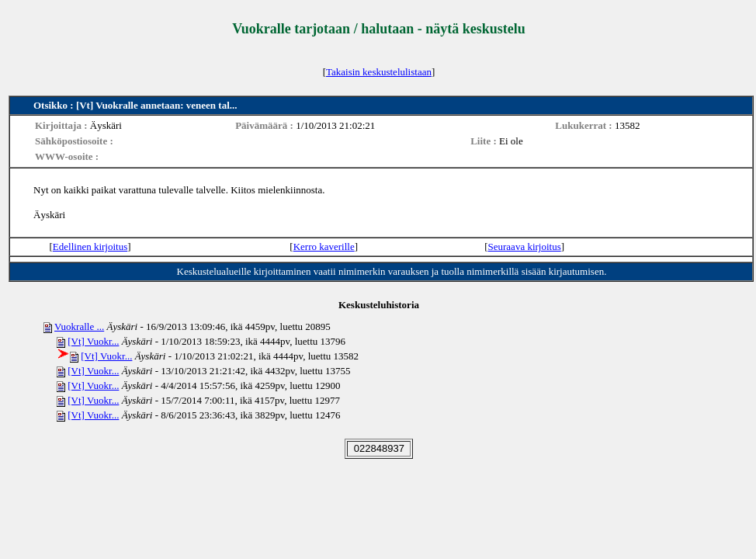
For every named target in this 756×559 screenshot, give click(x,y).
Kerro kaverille (324, 247)
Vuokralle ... (79, 326)
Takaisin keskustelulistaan (379, 72)
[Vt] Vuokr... (93, 341)
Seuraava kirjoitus (525, 247)
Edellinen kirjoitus (90, 247)
